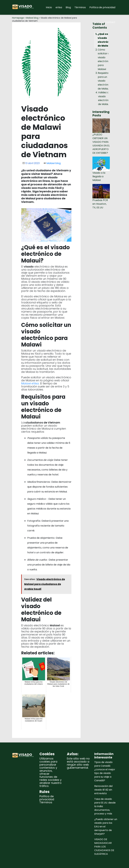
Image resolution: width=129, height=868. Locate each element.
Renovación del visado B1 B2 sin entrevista (103, 790)
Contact (110, 22)
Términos (80, 7)
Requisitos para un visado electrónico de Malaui (105, 81)
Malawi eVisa (30, 383)
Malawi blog (32, 18)
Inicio (49, 7)
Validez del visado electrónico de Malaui (105, 98)
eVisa (59, 7)
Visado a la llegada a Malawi (99, 176)
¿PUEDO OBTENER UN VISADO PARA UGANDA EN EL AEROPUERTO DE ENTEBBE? (101, 144)
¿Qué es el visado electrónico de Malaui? (105, 40)
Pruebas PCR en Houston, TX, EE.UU (100, 204)
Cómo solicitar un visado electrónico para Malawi (105, 59)
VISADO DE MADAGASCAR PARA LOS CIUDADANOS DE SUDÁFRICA (104, 847)
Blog (68, 7)
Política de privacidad (102, 7)
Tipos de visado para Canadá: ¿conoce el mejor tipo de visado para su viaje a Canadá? (105, 771)
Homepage (18, 18)
